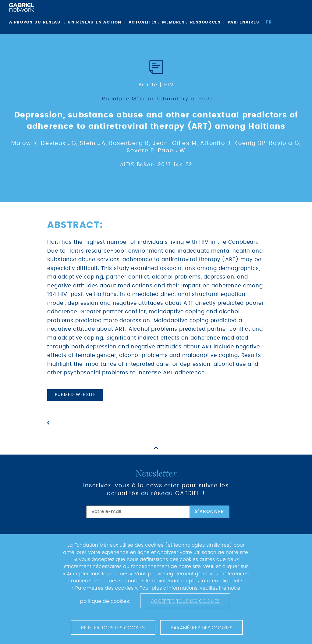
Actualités (143, 22)
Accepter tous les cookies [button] (185, 601)
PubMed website (75, 395)
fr (269, 22)
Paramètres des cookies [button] (202, 628)
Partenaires (243, 22)
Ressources (205, 22)
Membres (173, 22)
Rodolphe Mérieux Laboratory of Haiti (157, 99)
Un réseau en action (95, 22)
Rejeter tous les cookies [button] (113, 628)
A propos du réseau (35, 22)
